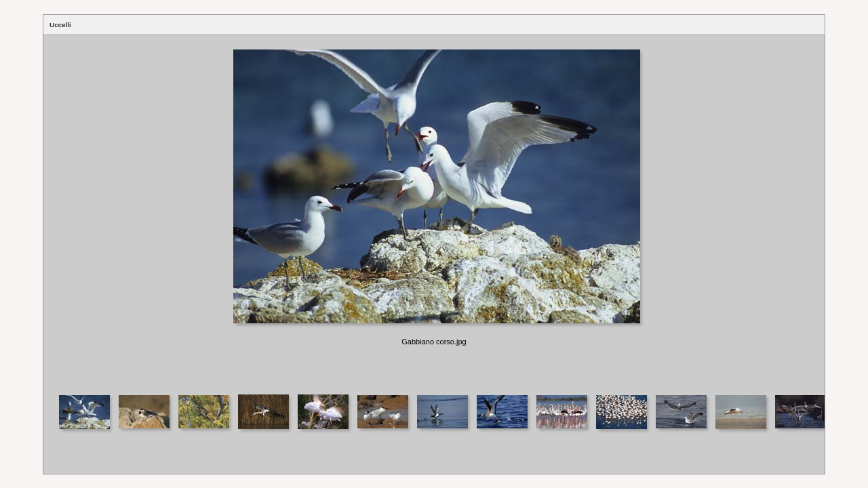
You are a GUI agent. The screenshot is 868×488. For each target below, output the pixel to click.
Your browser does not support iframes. (434, 214)
